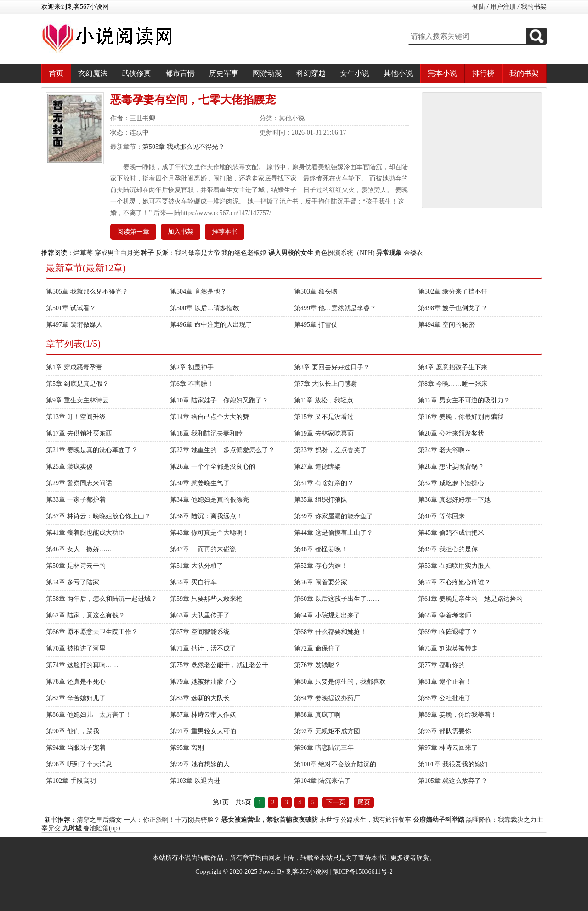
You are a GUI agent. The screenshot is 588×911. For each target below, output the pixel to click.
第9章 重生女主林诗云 (77, 400)
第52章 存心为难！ (321, 566)
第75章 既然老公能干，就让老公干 (219, 665)
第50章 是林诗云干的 (76, 566)
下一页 (336, 802)
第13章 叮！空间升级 (76, 417)
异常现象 (389, 253)
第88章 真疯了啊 (317, 715)
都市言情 (180, 73)
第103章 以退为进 (195, 781)
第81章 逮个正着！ (445, 682)
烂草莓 (83, 253)
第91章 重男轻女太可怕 (203, 731)
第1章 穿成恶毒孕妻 (74, 367)
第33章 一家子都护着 (76, 500)
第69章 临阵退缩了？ (448, 632)
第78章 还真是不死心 (76, 682)
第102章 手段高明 (71, 781)
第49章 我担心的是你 (448, 549)
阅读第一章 (133, 232)
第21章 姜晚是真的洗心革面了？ (92, 450)
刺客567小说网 (307, 872)
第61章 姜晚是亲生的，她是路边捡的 (470, 599)
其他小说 (398, 73)
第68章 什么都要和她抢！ (330, 632)
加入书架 (181, 232)
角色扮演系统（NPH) (345, 253)
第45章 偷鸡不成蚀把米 (451, 533)
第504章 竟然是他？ (198, 291)
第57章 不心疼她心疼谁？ (454, 582)
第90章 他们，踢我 (73, 731)
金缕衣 (413, 253)
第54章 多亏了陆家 (73, 582)
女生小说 (355, 73)
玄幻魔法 (93, 73)
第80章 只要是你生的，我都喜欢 (340, 682)
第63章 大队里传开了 (200, 615)
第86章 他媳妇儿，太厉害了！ (89, 715)
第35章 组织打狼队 (321, 500)
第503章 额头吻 (316, 291)
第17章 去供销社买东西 (79, 433)
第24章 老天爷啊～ (445, 450)
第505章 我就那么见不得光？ (184, 147)
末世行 (329, 820)
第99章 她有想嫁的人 (200, 764)
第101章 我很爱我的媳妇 (453, 764)
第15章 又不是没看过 (324, 417)
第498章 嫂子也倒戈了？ (453, 308)
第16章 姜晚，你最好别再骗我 (461, 417)
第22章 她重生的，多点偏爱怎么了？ (222, 450)
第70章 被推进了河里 (76, 648)
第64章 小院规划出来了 (327, 615)
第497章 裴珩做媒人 (74, 325)
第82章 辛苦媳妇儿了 (76, 698)
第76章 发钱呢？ (317, 665)
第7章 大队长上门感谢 (325, 384)
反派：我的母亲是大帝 (188, 253)
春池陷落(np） (104, 828)
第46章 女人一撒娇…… (79, 549)
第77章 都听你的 (441, 665)
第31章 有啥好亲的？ (324, 483)
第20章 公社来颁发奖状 (451, 433)
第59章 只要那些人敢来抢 (206, 599)
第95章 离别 (187, 748)
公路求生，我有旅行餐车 (376, 820)
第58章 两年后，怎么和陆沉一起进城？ (102, 599)
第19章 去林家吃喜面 (324, 433)
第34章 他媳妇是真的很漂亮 (209, 500)
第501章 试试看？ (71, 308)
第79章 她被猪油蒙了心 (203, 682)
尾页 (364, 802)
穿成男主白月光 (117, 253)
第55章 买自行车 (193, 582)
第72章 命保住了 (317, 648)
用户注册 (503, 7)
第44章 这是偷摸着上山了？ (334, 533)
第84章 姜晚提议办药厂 (327, 698)
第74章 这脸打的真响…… (82, 665)
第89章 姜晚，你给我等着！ (458, 715)
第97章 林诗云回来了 (448, 748)
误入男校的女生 (291, 253)
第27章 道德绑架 (317, 467)
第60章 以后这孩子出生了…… (337, 599)
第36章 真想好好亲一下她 (454, 500)
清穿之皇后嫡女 (99, 820)
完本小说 (442, 73)
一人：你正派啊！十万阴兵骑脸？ (172, 820)
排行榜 (483, 73)
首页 (56, 73)
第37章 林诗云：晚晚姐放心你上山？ (98, 516)
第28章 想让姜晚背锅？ (451, 467)
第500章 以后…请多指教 (205, 308)
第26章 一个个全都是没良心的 (213, 467)
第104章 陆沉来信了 (322, 781)
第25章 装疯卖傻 (69, 467)
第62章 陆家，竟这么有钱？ (85, 615)
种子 (147, 253)
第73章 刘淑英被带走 (448, 648)
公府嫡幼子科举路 (439, 820)
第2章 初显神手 (192, 367)
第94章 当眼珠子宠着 (76, 748)
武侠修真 (136, 73)
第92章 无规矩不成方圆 (327, 731)
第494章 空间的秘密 (446, 325)
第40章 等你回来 (441, 516)
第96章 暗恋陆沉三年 (324, 748)
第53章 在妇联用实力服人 (454, 566)
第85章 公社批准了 (445, 698)
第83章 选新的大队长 (200, 698)
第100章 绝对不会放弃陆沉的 (335, 764)
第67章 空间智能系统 (200, 632)
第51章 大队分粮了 (197, 566)
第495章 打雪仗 (316, 325)
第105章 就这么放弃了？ (453, 781)
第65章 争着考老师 (445, 615)
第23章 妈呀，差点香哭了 (330, 450)
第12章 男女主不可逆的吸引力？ (464, 400)
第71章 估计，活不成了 (203, 648)
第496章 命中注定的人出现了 (211, 325)
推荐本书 (225, 232)
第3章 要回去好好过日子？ (332, 367)
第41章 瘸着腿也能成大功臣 (85, 533)
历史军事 (224, 73)
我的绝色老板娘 (244, 253)
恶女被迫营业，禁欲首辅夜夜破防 (270, 820)
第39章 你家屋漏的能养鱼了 (334, 516)
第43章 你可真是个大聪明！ (209, 533)
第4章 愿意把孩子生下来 (453, 367)
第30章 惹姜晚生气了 (200, 483)
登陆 (479, 7)
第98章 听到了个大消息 (79, 764)
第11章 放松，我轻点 (324, 400)
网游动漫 (267, 73)
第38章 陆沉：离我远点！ (206, 516)
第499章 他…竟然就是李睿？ (335, 308)
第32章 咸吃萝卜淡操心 (451, 483)
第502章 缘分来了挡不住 (453, 291)
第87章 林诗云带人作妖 (203, 715)
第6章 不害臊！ (192, 384)
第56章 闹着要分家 (321, 582)
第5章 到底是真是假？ (77, 384)
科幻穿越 (311, 73)
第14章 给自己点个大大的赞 (209, 417)
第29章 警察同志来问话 (79, 483)
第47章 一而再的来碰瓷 (203, 549)
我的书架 (534, 7)
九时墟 (72, 828)
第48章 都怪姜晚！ (321, 549)
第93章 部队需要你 (445, 731)
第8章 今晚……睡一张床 (453, 384)
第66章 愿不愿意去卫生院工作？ (92, 632)
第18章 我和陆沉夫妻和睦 (206, 433)
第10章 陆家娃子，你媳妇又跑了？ (219, 400)
